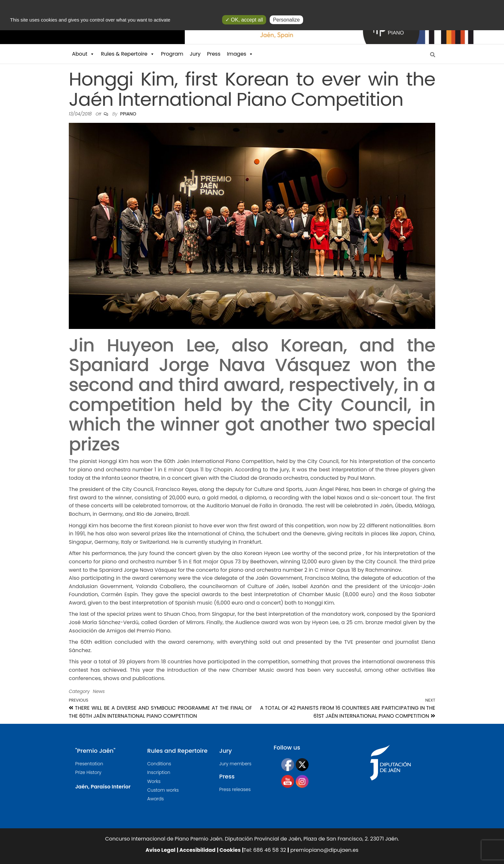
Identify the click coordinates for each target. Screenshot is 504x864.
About (83, 54)
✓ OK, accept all (244, 20)
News (99, 691)
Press (214, 54)
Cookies (229, 850)
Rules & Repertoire (128, 54)
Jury (195, 54)
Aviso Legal (161, 850)
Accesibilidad (197, 850)
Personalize (286, 20)
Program (172, 54)
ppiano (128, 114)
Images (240, 54)
